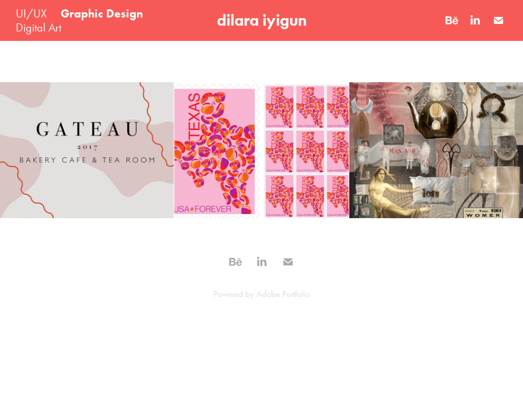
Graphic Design (102, 13)
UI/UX (31, 13)
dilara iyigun (262, 20)
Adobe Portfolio (283, 294)
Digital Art (38, 27)
